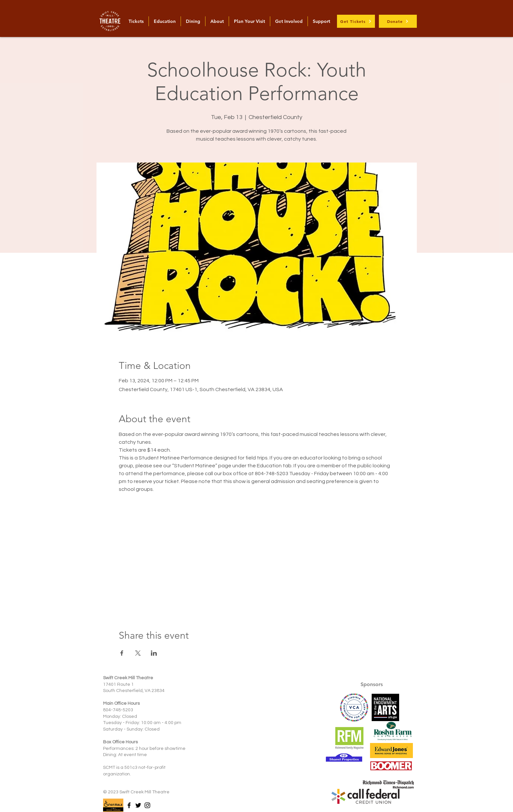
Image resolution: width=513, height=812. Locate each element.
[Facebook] (129, 805)
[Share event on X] (138, 653)
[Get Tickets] (356, 21)
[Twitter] (138, 805)
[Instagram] (147, 805)
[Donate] (398, 21)
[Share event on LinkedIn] (154, 653)
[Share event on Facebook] (122, 653)
